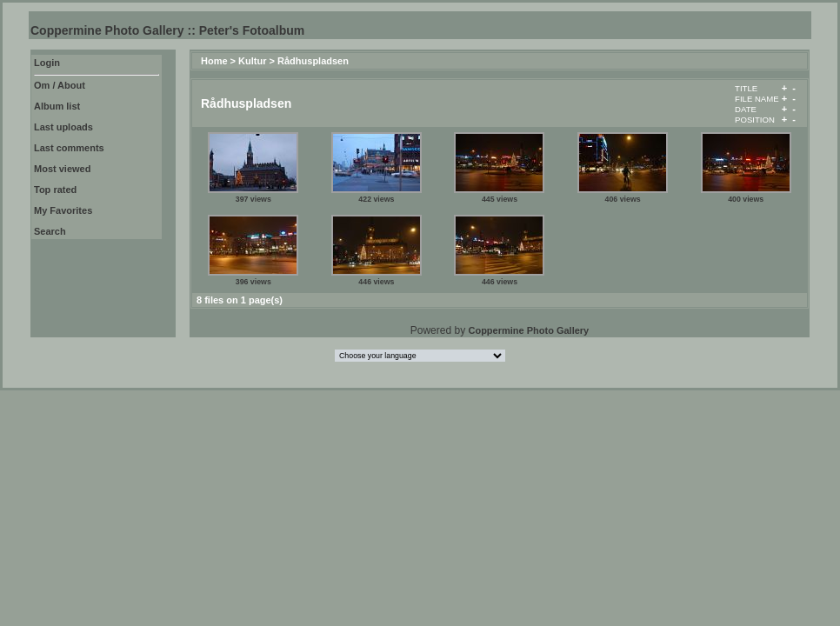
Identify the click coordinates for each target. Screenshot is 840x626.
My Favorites (63, 210)
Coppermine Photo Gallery (528, 330)
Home (214, 61)
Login (47, 63)
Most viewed (62, 169)
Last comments (69, 148)
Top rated (55, 190)
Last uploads (63, 127)
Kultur (252, 61)
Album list (57, 106)
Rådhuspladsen (313, 61)
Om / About (60, 85)
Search (50, 231)
